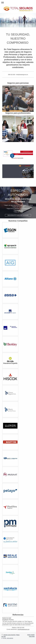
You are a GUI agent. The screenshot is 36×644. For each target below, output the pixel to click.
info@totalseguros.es (23, 629)
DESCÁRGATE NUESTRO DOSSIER (18, 215)
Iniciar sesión (31, 635)
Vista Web (32, 636)
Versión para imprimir (9, 635)
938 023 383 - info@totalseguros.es (18, 75)
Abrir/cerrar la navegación (18, 3)
